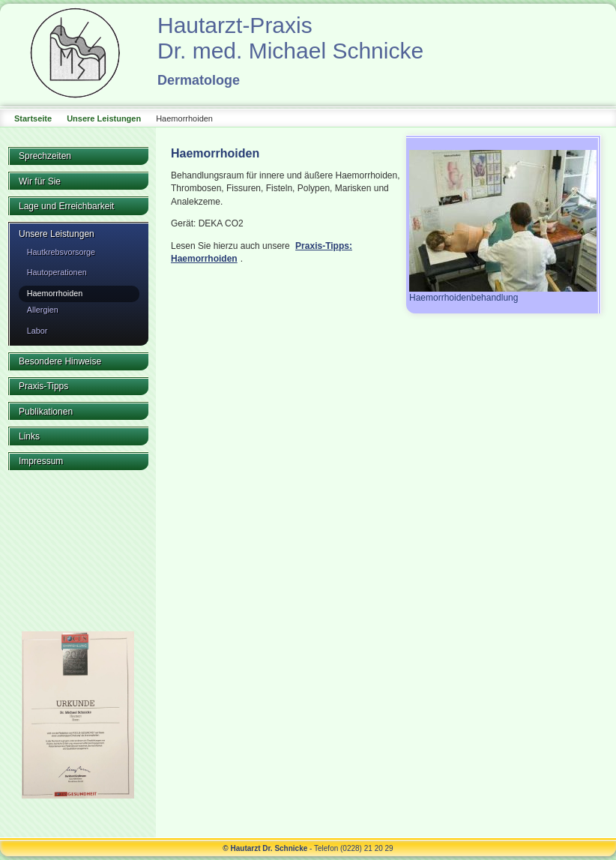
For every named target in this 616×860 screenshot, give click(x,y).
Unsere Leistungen (104, 118)
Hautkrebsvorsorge (61, 252)
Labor (37, 331)
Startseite (33, 118)
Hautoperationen (57, 272)
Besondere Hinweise (60, 361)
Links (29, 436)
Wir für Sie (40, 181)
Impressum (41, 461)
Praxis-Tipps (43, 386)
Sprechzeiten (45, 156)
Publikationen (46, 412)
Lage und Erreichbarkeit (66, 206)
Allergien (43, 310)
